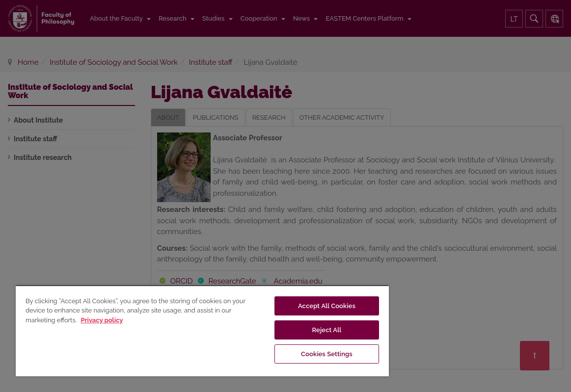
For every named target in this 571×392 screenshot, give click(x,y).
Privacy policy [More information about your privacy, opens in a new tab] (102, 320)
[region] (202, 331)
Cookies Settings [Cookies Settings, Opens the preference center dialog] (327, 354)
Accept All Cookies (327, 306)
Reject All (327, 330)
